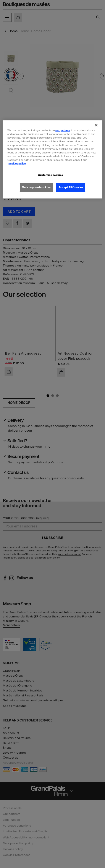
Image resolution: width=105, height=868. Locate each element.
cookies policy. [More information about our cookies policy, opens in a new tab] (17, 163)
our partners (63, 130)
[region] (52, 159)
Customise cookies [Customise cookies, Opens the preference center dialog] (50, 175)
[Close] (96, 125)
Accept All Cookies (71, 187)
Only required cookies (36, 187)
